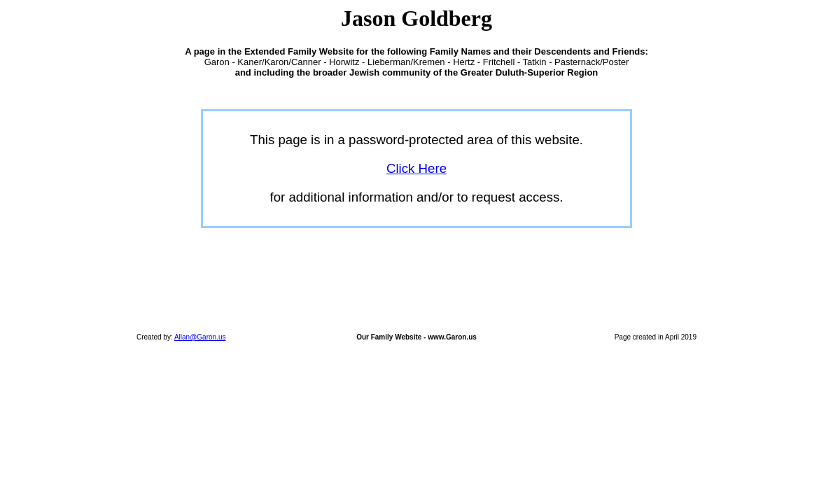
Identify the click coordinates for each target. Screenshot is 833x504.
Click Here (416, 168)
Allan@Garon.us (200, 337)
